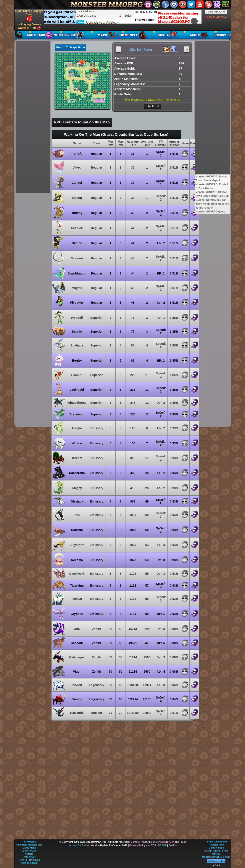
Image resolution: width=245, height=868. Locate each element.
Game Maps (29, 848)
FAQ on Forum (29, 863)
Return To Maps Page (71, 47)
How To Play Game (29, 860)
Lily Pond (152, 106)
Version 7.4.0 (216, 12)
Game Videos (216, 848)
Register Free (216, 845)
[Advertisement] (78, 16)
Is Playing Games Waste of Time (29, 26)
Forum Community (216, 842)
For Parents (29, 842)
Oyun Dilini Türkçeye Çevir (29, 15)
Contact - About (140, 842)
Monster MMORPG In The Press (168, 842)
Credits (172, 845)
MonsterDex (29, 851)
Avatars (29, 854)
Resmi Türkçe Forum (216, 851)
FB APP (162, 845)
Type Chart (29, 857)
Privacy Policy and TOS (143, 845)
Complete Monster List (29, 845)
